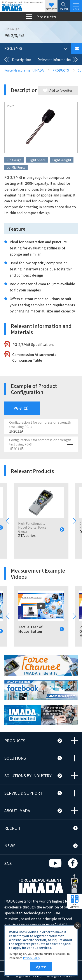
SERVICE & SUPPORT (24, 793)
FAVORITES (51, 7)
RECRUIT (13, 828)
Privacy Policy (32, 958)
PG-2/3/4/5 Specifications (33, 344)
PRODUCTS (15, 740)
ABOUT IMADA (17, 810)
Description (22, 60)
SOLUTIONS (15, 758)
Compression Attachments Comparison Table (34, 357)
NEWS (10, 845)
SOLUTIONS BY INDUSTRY (28, 775)
